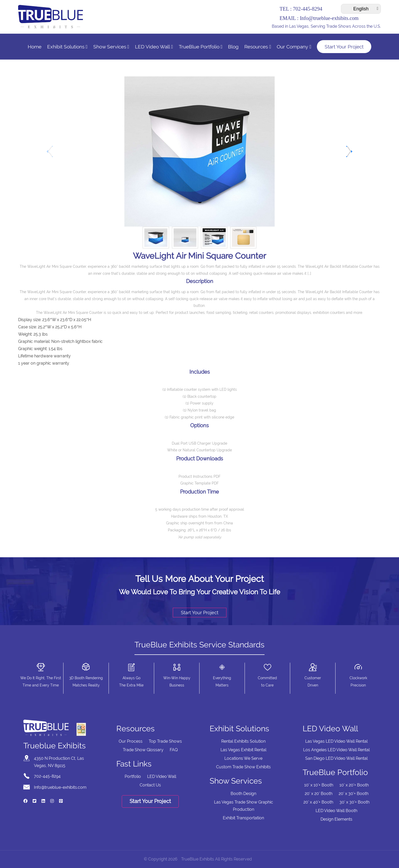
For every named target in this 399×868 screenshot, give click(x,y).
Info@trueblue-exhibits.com (329, 18)
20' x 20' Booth (319, 794)
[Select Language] (361, 9)
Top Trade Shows (165, 741)
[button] (349, 151)
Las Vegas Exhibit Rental (243, 750)
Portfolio (133, 776)
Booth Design (243, 794)
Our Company (294, 47)
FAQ (174, 750)
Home (35, 47)
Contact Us (150, 785)
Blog (233, 47)
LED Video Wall (154, 47)
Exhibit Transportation (243, 818)
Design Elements (336, 819)
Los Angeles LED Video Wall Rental (336, 750)
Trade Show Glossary (143, 750)
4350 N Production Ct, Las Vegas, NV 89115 (59, 762)
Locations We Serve (243, 758)
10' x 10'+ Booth (319, 785)
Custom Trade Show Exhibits (243, 767)
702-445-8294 (307, 9)
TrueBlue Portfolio (201, 47)
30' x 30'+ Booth (354, 802)
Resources (258, 47)
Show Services (111, 47)
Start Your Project (344, 47)
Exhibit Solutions (67, 47)
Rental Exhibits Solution (243, 741)
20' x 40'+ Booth (318, 802)
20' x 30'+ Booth (354, 794)
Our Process (131, 741)
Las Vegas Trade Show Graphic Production (244, 806)
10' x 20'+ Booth (354, 785)
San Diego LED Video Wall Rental (336, 758)
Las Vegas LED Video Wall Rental (336, 741)
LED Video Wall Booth (336, 811)
